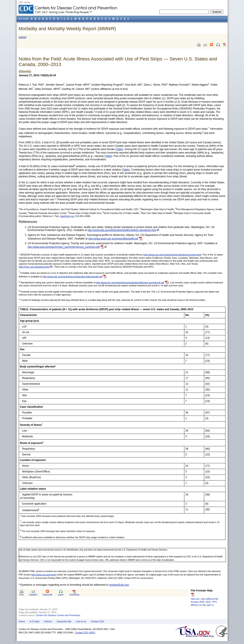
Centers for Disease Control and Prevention (58, 615)
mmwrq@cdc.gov (119, 585)
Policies (48, 621)
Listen (61, 595)
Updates (33, 595)
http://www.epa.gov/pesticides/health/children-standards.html (122, 230)
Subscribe (47, 595)
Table (119, 149)
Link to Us (81, 621)
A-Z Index (35, 621)
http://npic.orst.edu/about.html (34, 267)
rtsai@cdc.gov (67, 216)
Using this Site (64, 621)
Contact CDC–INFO (85, 633)
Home (22, 621)
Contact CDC (98, 621)
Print (21, 595)
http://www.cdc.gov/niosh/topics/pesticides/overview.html (172, 255)
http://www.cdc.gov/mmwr (44, 575)
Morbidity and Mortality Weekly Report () (67, 29)
